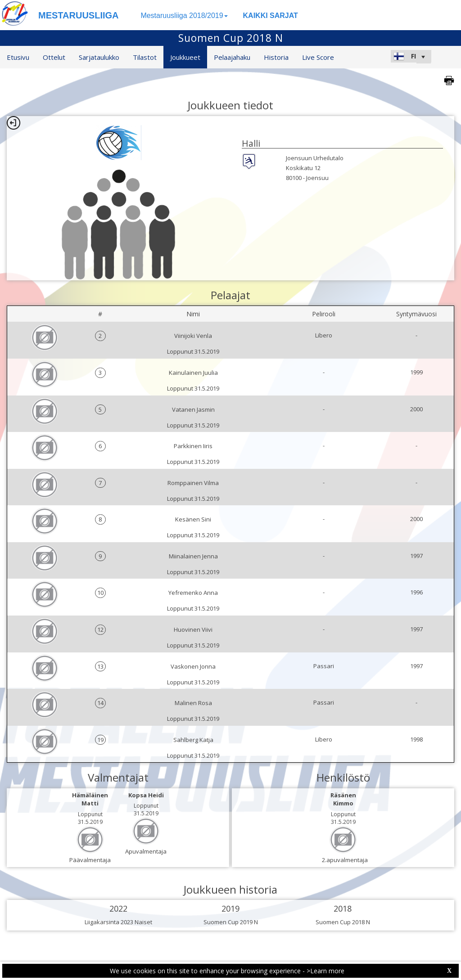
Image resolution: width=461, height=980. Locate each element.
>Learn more (325, 971)
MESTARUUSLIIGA (79, 15)
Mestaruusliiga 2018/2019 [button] (184, 16)
